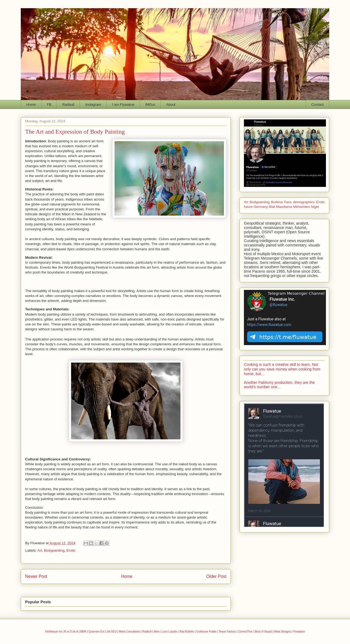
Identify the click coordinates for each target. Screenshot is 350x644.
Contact (318, 105)
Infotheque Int (53, 632)
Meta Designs (283, 632)
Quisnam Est (96, 632)
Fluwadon (299, 632)
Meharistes (302, 207)
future (248, 207)
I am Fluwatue (123, 105)
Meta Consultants (130, 632)
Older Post (216, 576)
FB (49, 105)
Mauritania (284, 207)
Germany (261, 207)
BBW (83, 632)
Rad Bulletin (187, 632)
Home (31, 105)
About (171, 105)
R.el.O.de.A (71, 632)
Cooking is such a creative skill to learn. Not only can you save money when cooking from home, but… (282, 369)
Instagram (93, 105)
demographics (304, 202)
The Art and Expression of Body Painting (75, 132)
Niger (315, 207)
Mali (272, 207)
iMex (157, 632)
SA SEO (112, 632)
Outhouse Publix (206, 632)
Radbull (68, 105)
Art (40, 550)
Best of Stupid (263, 632)
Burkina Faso (281, 202)
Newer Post (36, 576)
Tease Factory (227, 632)
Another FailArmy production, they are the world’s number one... (279, 385)
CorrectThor (245, 632)
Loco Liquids (170, 632)
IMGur (150, 105)
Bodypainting (54, 550)
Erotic (71, 550)
